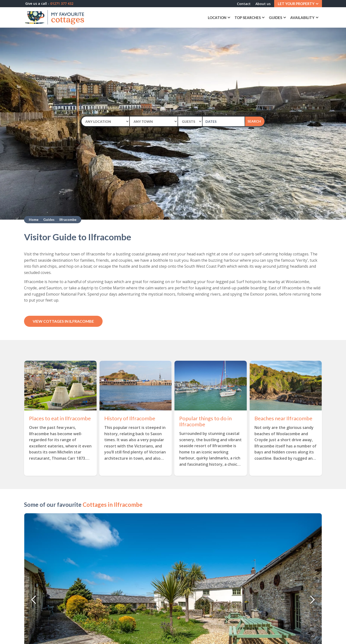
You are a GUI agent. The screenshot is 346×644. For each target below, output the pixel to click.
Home (34, 220)
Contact (244, 4)
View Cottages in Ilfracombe (63, 321)
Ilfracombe (68, 220)
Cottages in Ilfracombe (113, 505)
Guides (49, 220)
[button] (298, 4)
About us (263, 4)
